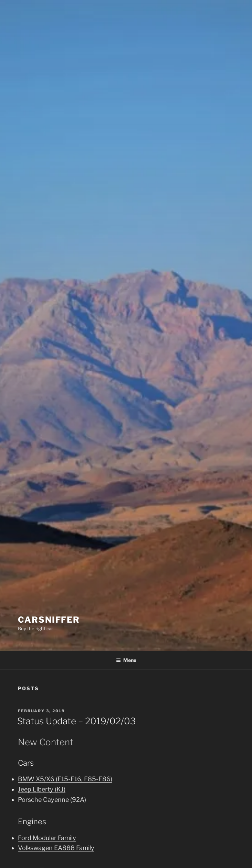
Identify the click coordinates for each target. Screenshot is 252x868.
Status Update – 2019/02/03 (76, 721)
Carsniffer (49, 620)
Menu (126, 660)
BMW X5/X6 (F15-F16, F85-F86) (65, 779)
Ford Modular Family (47, 838)
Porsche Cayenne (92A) (52, 800)
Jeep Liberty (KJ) (42, 789)
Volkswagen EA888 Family (56, 848)
